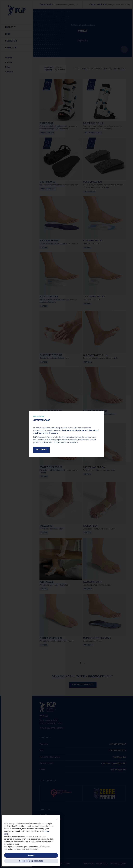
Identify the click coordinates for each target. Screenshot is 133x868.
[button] (57, 819)
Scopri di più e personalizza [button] (31, 861)
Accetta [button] (31, 855)
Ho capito (41, 450)
